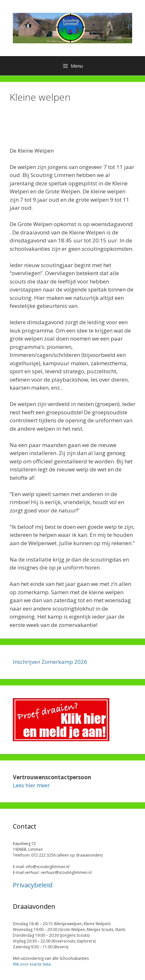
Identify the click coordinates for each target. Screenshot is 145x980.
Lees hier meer (31, 785)
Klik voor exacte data (32, 964)
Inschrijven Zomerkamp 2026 (50, 662)
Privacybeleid (33, 885)
